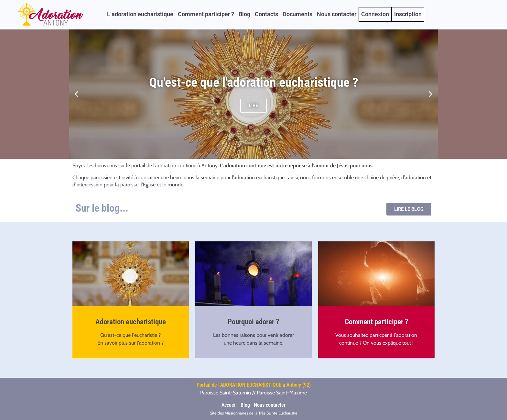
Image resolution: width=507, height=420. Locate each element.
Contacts (266, 14)
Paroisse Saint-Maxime (282, 393)
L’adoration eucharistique (140, 14)
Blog (244, 14)
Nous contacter (337, 14)
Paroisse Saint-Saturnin (226, 393)
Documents (297, 14)
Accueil (229, 405)
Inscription (408, 14)
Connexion (375, 14)
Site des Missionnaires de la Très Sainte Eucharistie (254, 413)
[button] (76, 94)
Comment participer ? (206, 14)
